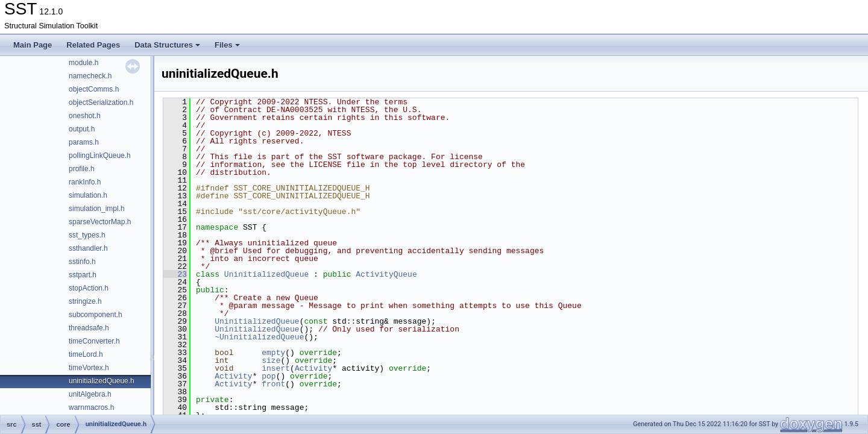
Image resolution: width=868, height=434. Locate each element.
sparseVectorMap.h (100, 222)
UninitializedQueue (266, 274)
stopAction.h (89, 288)
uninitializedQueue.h (102, 381)
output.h (82, 129)
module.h (83, 63)
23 (175, 274)
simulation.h (88, 195)
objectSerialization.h (101, 102)
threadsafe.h (89, 328)
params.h (84, 142)
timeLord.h (86, 354)
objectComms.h (94, 89)
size (271, 360)
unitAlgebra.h (90, 394)
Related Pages (93, 45)
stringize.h (85, 301)
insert (276, 368)
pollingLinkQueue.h (100, 156)
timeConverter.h (94, 341)
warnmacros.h (91, 407)
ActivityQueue (386, 274)
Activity (313, 368)
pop (269, 376)
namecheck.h (90, 76)
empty (273, 353)
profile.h (82, 169)
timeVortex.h (89, 368)
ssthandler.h (88, 248)
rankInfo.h (85, 182)
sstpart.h (83, 275)
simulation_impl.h (97, 209)
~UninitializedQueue (259, 337)
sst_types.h (87, 235)
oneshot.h (85, 116)
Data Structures (167, 45)
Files (227, 45)
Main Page (33, 45)
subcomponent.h (96, 315)
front (273, 384)
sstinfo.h (82, 262)
